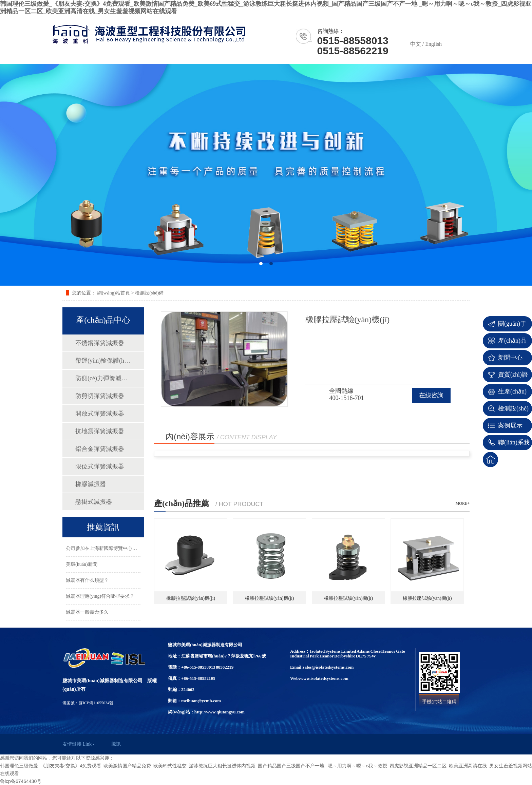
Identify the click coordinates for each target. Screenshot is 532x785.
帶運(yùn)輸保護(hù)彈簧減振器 (103, 361)
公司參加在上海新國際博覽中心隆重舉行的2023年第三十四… (130, 548)
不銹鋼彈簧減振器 (100, 343)
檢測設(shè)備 (149, 293)
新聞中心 (510, 358)
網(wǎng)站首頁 (113, 293)
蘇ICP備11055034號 (96, 703)
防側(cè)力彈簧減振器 (103, 378)
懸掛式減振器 (94, 502)
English (433, 44)
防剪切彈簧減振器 (100, 396)
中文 (416, 44)
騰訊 (116, 744)
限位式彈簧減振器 (100, 466)
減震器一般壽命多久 (87, 612)
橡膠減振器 (91, 484)
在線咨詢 (431, 395)
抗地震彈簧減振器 (100, 431)
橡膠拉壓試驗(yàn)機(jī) (191, 598)
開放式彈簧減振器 (100, 414)
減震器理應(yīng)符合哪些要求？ (100, 596)
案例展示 (510, 425)
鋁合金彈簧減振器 (100, 449)
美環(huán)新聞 (82, 564)
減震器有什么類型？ (87, 580)
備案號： (71, 703)
